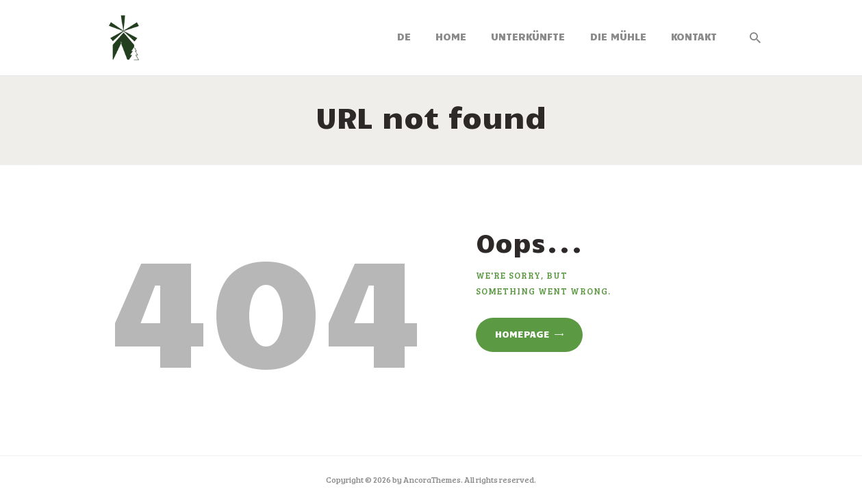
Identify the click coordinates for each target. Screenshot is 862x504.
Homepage (522, 334)
